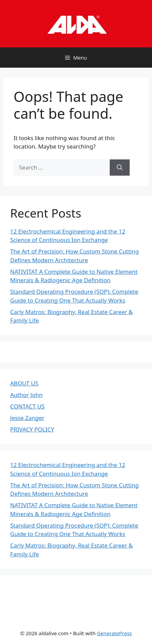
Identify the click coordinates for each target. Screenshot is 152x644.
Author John (26, 395)
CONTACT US (27, 406)
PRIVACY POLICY (32, 429)
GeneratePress (114, 633)
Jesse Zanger (27, 418)
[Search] (120, 168)
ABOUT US (24, 383)
